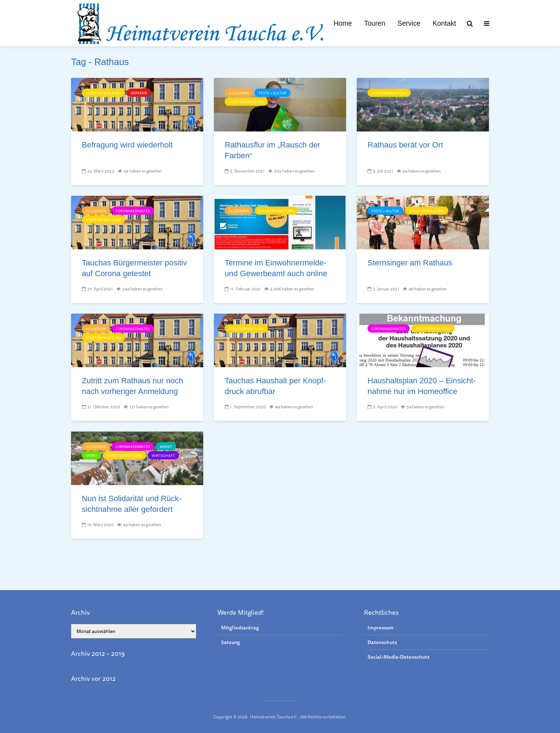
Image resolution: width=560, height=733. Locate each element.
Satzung (231, 643)
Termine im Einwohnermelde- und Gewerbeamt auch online (276, 268)
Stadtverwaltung (103, 93)
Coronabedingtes (133, 211)
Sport (91, 455)
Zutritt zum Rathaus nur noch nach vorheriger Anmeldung (132, 386)
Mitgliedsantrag (240, 628)
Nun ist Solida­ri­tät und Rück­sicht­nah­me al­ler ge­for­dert (132, 504)
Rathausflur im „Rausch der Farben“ (272, 150)
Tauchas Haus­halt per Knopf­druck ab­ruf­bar (275, 386)
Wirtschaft (163, 455)
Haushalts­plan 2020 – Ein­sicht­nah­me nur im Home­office (422, 386)
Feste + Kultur (272, 93)
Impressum (381, 628)
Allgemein (239, 93)
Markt (166, 447)
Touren (375, 23)
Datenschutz (382, 643)
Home (343, 23)
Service (409, 23)
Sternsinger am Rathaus (410, 263)
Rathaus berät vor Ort (405, 145)
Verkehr (139, 93)
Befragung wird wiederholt (127, 145)
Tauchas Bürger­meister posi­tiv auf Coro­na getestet (134, 268)
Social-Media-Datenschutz (399, 657)
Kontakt (444, 23)
